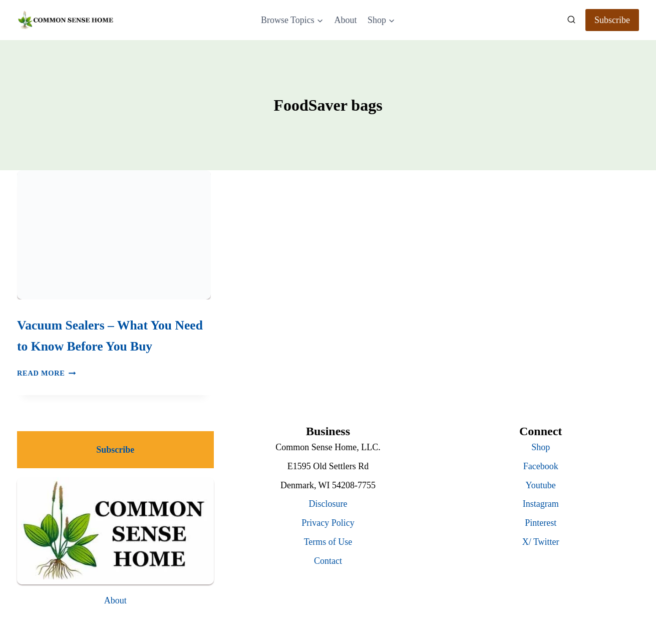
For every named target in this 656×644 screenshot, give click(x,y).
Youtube (541, 485)
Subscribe (612, 20)
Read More (46, 373)
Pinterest (541, 523)
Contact (328, 561)
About (345, 20)
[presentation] (114, 235)
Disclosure (328, 504)
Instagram (541, 504)
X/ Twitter (541, 542)
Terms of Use (328, 542)
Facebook (541, 466)
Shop (541, 447)
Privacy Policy (328, 523)
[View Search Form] (571, 20)
